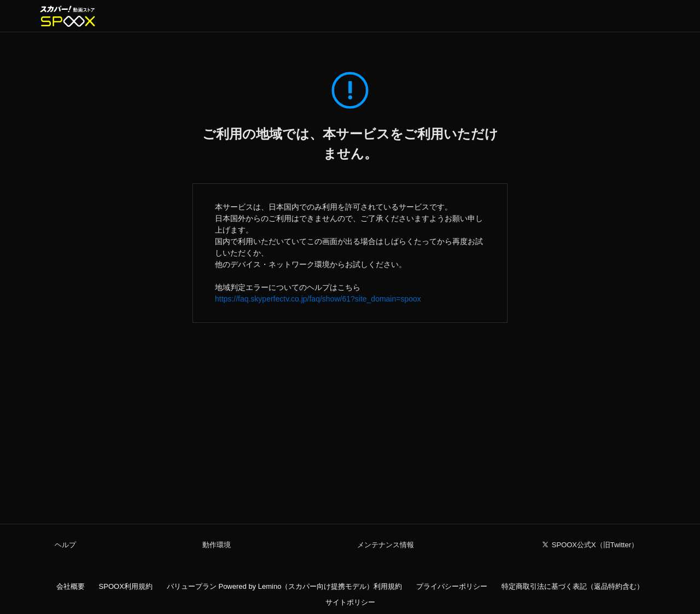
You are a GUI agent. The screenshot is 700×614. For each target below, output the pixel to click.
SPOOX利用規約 (126, 586)
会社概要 (71, 586)
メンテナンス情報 (386, 545)
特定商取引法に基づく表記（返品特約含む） (573, 586)
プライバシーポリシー (452, 586)
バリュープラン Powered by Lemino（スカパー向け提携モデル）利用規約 (285, 586)
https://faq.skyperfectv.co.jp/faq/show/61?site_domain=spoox (318, 299)
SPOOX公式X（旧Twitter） (595, 545)
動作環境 (217, 545)
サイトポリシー (350, 602)
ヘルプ (65, 545)
